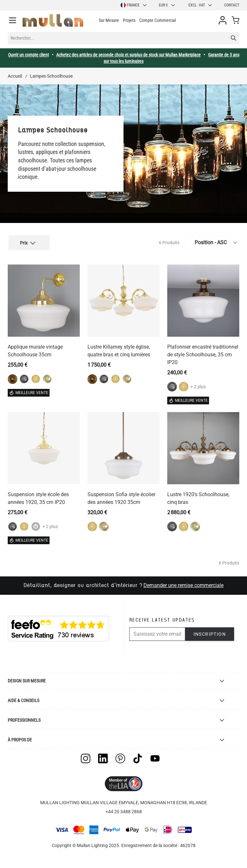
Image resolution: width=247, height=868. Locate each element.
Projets (129, 20)
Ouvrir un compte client (28, 55)
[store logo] (53, 20)
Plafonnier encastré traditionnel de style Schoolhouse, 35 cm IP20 (203, 354)
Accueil (15, 76)
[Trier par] (212, 242)
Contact (232, 5)
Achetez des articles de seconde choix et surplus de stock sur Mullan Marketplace (128, 55)
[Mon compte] (223, 20)
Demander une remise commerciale (183, 584)
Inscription (210, 633)
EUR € (167, 5)
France (134, 5)
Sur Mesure (109, 20)
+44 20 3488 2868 (124, 811)
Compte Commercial (158, 20)
